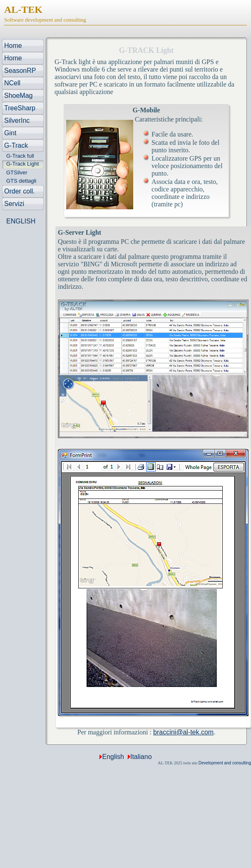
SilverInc (17, 120)
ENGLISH (21, 221)
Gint (10, 133)
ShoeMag (19, 95)
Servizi (14, 204)
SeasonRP (20, 71)
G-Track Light (22, 164)
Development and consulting (225, 763)
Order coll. (20, 191)
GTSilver (17, 172)
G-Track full (20, 156)
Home (13, 46)
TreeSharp (20, 108)
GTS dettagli (21, 181)
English (113, 757)
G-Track (16, 145)
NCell (12, 83)
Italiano (141, 757)
